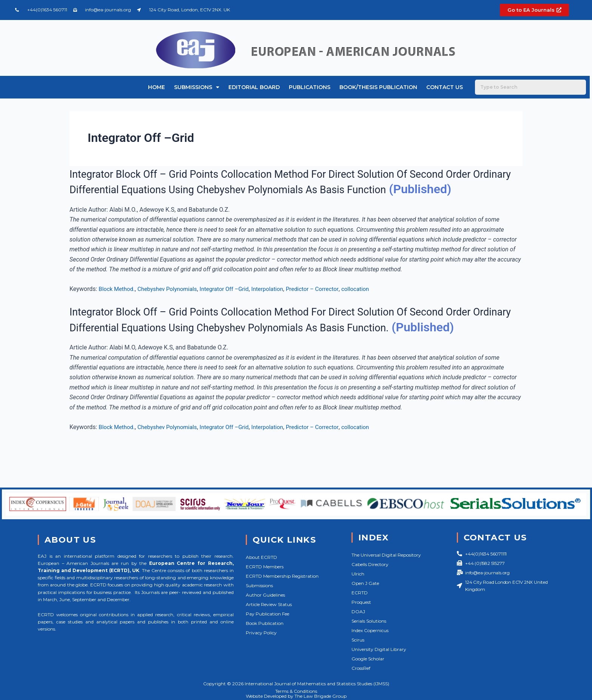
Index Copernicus (370, 630)
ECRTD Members (265, 567)
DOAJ (358, 612)
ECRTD (360, 593)
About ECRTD (261, 557)
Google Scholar (368, 659)
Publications (310, 87)
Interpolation (279, 305)
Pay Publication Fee (267, 614)
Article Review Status (269, 604)
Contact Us (445, 87)
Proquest (361, 602)
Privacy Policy (261, 633)
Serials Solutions (369, 621)
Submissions (197, 87)
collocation (372, 305)
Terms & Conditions (296, 691)
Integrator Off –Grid (233, 305)
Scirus (358, 640)
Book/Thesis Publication (378, 87)
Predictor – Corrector (326, 305)
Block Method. (118, 305)
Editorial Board (254, 87)
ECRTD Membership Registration (282, 576)
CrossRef (361, 668)
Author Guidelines (265, 595)
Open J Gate (365, 583)
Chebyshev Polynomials (172, 305)
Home (156, 87)
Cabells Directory (370, 564)
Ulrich (358, 574)
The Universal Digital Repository (386, 555)
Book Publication (265, 623)
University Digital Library (379, 649)
